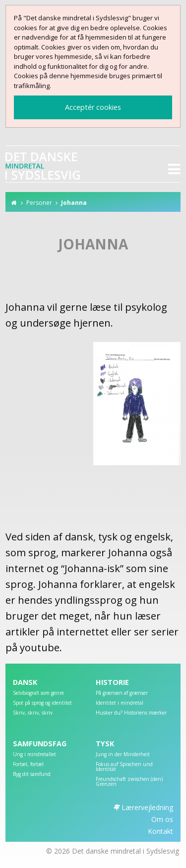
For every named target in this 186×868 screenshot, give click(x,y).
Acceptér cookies (93, 107)
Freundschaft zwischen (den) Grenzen (129, 782)
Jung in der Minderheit (123, 755)
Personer (39, 203)
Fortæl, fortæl (28, 765)
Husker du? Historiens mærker (131, 713)
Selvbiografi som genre (38, 693)
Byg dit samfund (32, 774)
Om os (162, 819)
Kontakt (160, 831)
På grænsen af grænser (122, 693)
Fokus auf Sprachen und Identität (124, 767)
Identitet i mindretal (120, 703)
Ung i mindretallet (34, 755)
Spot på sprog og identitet (42, 703)
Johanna (74, 203)
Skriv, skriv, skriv (33, 713)
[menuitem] (52, 695)
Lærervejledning (147, 807)
